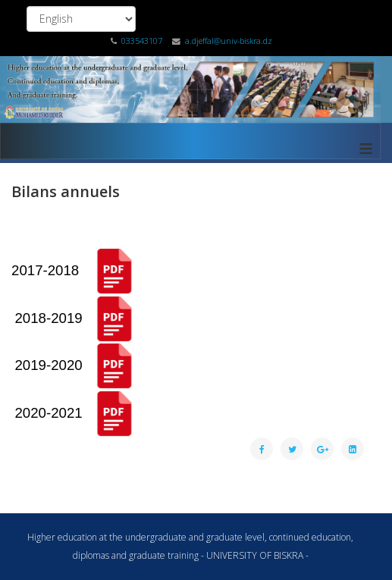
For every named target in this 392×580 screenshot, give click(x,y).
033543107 (142, 41)
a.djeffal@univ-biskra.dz (229, 41)
